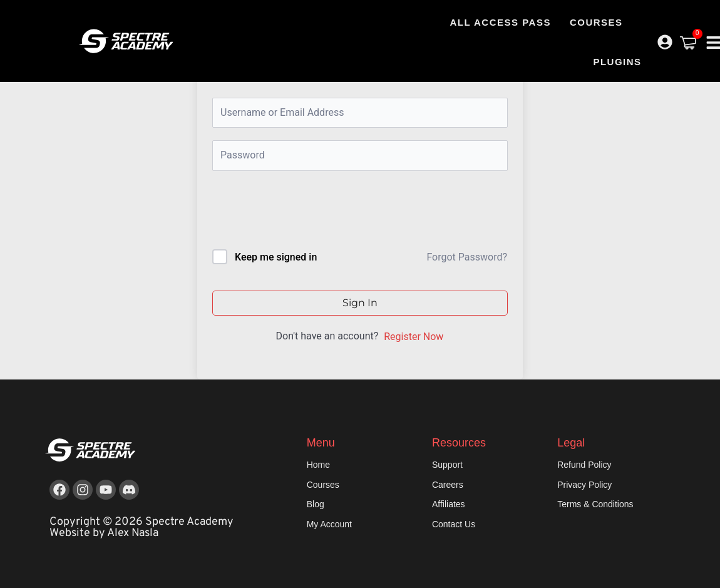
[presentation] (297, 213)
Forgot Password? (467, 257)
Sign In (360, 303)
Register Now (414, 337)
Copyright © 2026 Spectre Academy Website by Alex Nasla (141, 528)
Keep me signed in (276, 257)
